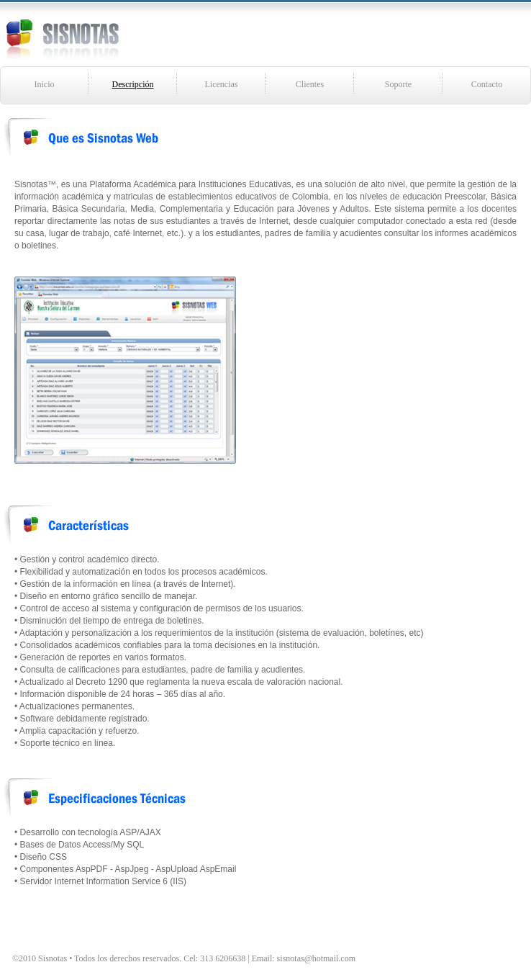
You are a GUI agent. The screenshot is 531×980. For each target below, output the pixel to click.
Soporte (398, 84)
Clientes (310, 84)
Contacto (487, 84)
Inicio (45, 84)
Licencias (222, 84)
